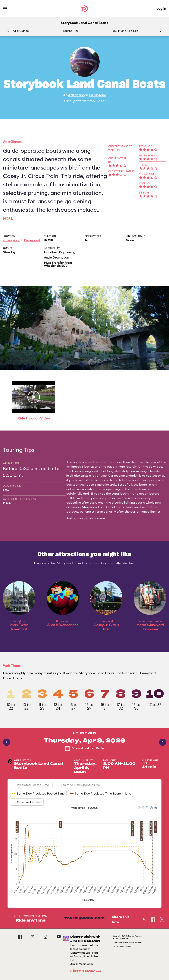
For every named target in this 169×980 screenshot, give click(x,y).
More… (9, 218)
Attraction (76, 95)
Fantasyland (12, 240)
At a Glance (21, 31)
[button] (161, 31)
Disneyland (97, 95)
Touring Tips (71, 31)
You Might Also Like (125, 31)
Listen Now (87, 971)
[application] (84, 854)
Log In (161, 9)
